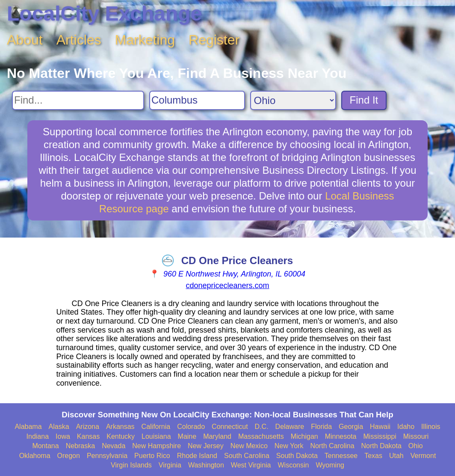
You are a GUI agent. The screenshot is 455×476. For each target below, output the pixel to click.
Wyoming (330, 465)
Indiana (38, 436)
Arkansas (120, 427)
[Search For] (78, 100)
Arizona (88, 427)
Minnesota (341, 436)
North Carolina (332, 446)
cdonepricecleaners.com (227, 286)
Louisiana (156, 436)
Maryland (217, 436)
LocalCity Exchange (104, 13)
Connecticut (230, 427)
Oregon (69, 456)
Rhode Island (197, 456)
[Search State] (293, 100)
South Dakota (297, 456)
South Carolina (247, 456)
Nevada (114, 446)
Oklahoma (35, 456)
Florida (321, 427)
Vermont (423, 456)
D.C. (262, 427)
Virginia (170, 465)
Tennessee (341, 456)
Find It (364, 100)
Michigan (304, 436)
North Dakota (381, 446)
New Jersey (206, 446)
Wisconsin (293, 465)
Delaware (290, 427)
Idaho (406, 427)
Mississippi (380, 436)
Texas (373, 456)
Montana (45, 446)
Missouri (416, 436)
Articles (79, 40)
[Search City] (197, 100)
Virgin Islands (131, 465)
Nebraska (80, 446)
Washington (206, 465)
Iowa (63, 436)
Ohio (416, 446)
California (156, 427)
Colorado (191, 427)
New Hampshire (157, 446)
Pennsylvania (107, 456)
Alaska (59, 427)
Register (214, 40)
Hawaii (380, 427)
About (25, 40)
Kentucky (121, 436)
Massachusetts (261, 436)
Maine (187, 436)
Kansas (88, 436)
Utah (396, 456)
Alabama (28, 427)
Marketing (145, 40)
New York (289, 446)
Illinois (431, 427)
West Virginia (251, 465)
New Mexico (249, 446)
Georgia (351, 427)
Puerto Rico (152, 456)
